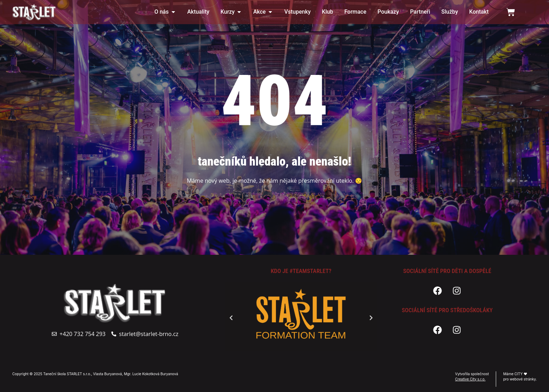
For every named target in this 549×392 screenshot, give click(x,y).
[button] (231, 318)
